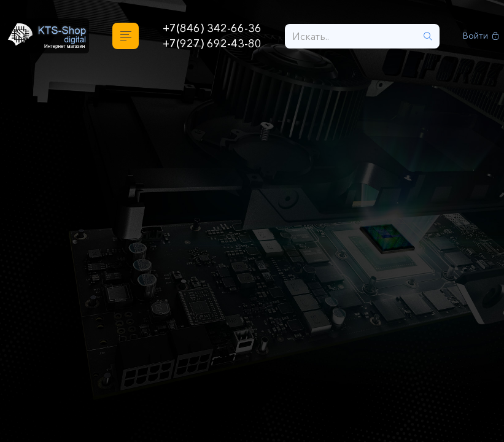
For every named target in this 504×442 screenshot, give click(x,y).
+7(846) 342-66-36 (212, 28)
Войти (481, 36)
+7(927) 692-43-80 (212, 44)
